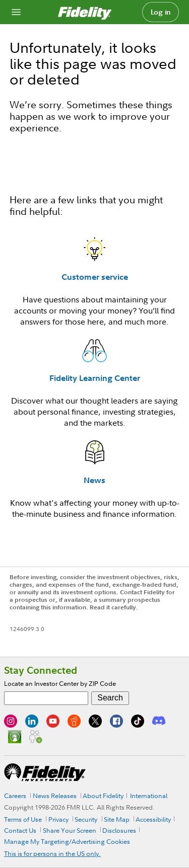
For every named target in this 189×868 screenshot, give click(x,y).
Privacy (58, 819)
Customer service (95, 277)
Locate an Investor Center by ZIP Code (60, 683)
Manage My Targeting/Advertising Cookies (67, 841)
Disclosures (119, 830)
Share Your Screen (70, 830)
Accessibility (153, 819)
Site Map (117, 819)
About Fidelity (103, 796)
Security (86, 819)
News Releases (55, 796)
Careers (15, 796)
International (149, 796)
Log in (161, 12)
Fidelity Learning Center (95, 378)
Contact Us (20, 830)
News (94, 480)
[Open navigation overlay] (16, 12)
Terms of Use (23, 819)
